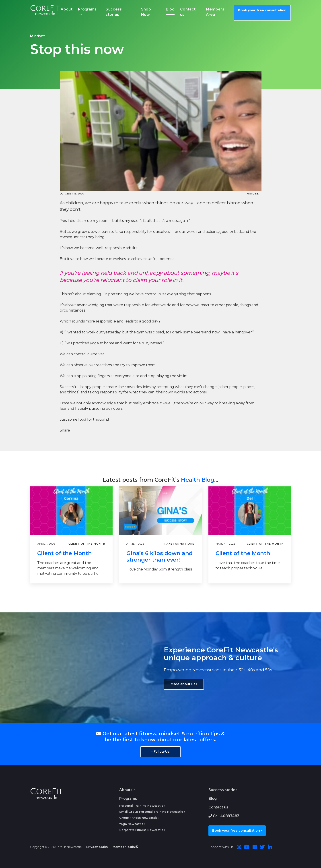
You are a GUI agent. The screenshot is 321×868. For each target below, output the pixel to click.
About (67, 9)
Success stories (114, 12)
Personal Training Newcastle (141, 806)
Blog (170, 9)
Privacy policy (97, 847)
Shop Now (146, 12)
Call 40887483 (224, 816)
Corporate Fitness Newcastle (141, 830)
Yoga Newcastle (131, 824)
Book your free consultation (262, 12)
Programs (87, 9)
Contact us (188, 12)
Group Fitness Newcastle (138, 818)
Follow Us (160, 752)
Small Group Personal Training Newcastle (151, 812)
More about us (184, 684)
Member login (125, 847)
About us (127, 790)
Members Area (215, 12)
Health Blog (198, 480)
